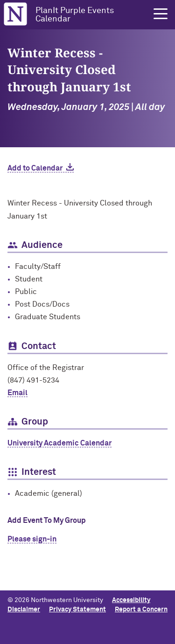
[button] (161, 14)
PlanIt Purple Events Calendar (75, 15)
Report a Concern (141, 610)
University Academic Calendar (59, 443)
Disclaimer (24, 610)
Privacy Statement (77, 610)
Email (17, 393)
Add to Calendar (35, 168)
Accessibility (131, 600)
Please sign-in (32, 539)
